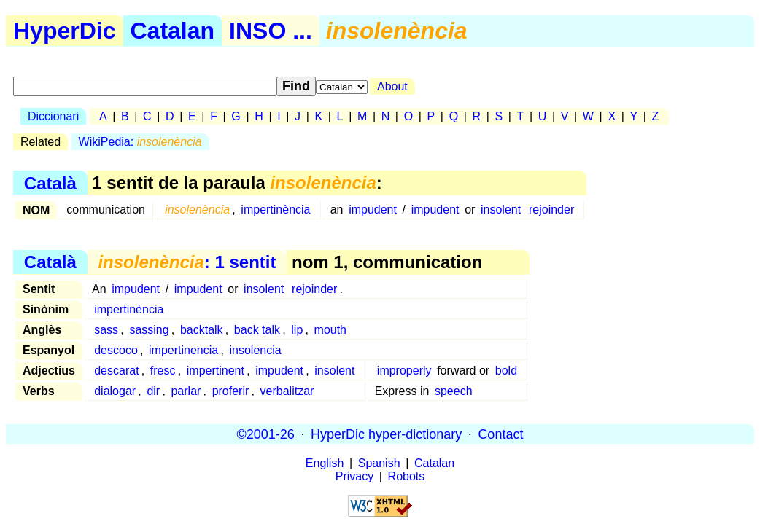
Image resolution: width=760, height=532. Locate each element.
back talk (257, 330)
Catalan (173, 31)
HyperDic (65, 31)
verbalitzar (287, 391)
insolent (501, 210)
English (325, 463)
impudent (373, 210)
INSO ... (271, 31)
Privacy (354, 476)
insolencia (255, 350)
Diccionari (53, 116)
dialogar (115, 391)
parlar (186, 391)
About (392, 86)
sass (106, 330)
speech (454, 391)
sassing (149, 330)
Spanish (379, 463)
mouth (330, 330)
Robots (407, 476)
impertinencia (183, 350)
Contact (500, 434)
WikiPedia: (140, 142)
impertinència (275, 210)
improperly (404, 371)
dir (153, 391)
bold (506, 371)
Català (50, 183)
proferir (231, 391)
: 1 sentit (187, 262)
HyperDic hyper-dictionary (386, 434)
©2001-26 (266, 434)
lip (297, 330)
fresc (163, 371)
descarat (116, 371)
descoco (116, 350)
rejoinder (551, 210)
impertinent (216, 371)
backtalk (202, 330)
